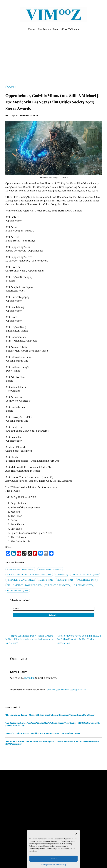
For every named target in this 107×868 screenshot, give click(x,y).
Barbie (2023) (62, 575)
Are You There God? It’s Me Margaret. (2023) (29, 575)
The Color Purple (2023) (57, 585)
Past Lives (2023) (65, 580)
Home (32, 29)
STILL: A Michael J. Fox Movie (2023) (24, 585)
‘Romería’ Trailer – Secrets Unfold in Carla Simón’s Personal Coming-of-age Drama (43, 733)
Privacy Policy (61, 865)
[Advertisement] (54, 53)
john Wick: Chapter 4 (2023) (21, 580)
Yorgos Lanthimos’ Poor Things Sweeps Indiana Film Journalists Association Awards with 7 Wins (29, 639)
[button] (76, 834)
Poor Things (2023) (87, 580)
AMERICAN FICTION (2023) (51, 569)
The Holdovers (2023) (18, 591)
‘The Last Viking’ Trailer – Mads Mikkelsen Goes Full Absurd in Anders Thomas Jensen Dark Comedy (50, 715)
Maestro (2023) (46, 580)
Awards (11, 87)
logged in (29, 678)
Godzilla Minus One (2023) (85, 575)
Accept (54, 858)
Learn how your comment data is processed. (66, 690)
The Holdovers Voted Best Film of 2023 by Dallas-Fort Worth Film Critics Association (79, 639)
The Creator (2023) (83, 585)
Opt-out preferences (47, 865)
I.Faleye (12, 115)
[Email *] (54, 609)
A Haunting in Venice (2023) (21, 569)
